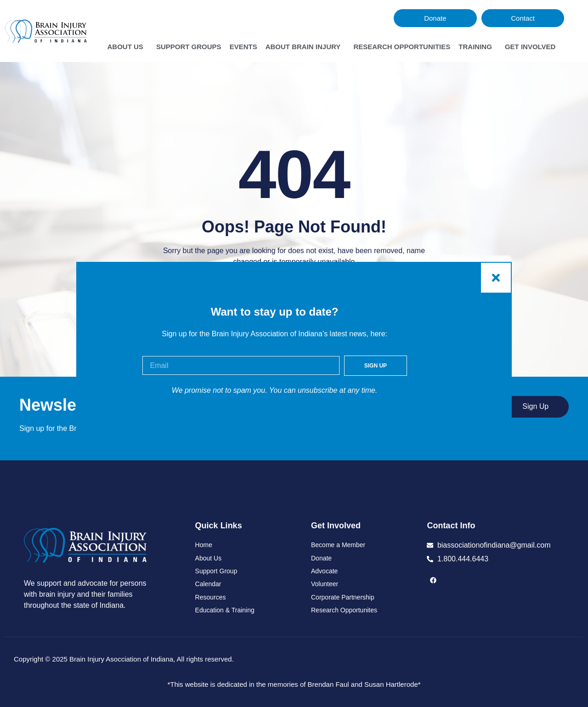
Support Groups (189, 47)
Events (243, 47)
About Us (127, 47)
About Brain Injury (305, 47)
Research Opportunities (402, 47)
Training (478, 47)
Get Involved (533, 47)
